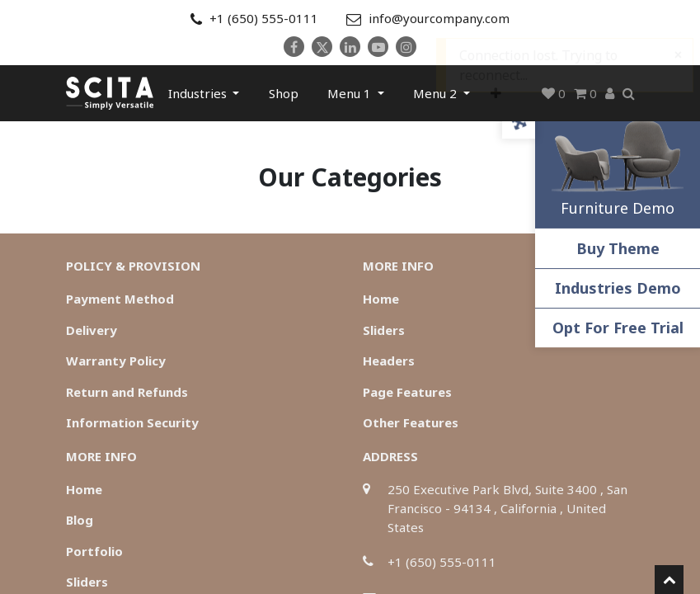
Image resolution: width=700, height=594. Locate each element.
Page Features (407, 392)
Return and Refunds (127, 392)
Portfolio (94, 551)
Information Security (132, 422)
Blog (80, 520)
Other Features (411, 422)
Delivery (92, 330)
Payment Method (120, 299)
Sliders (384, 330)
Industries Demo (618, 288)
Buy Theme (618, 248)
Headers (389, 361)
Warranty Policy (116, 361)
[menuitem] (284, 93)
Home (381, 299)
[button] (496, 93)
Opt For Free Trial (618, 328)
